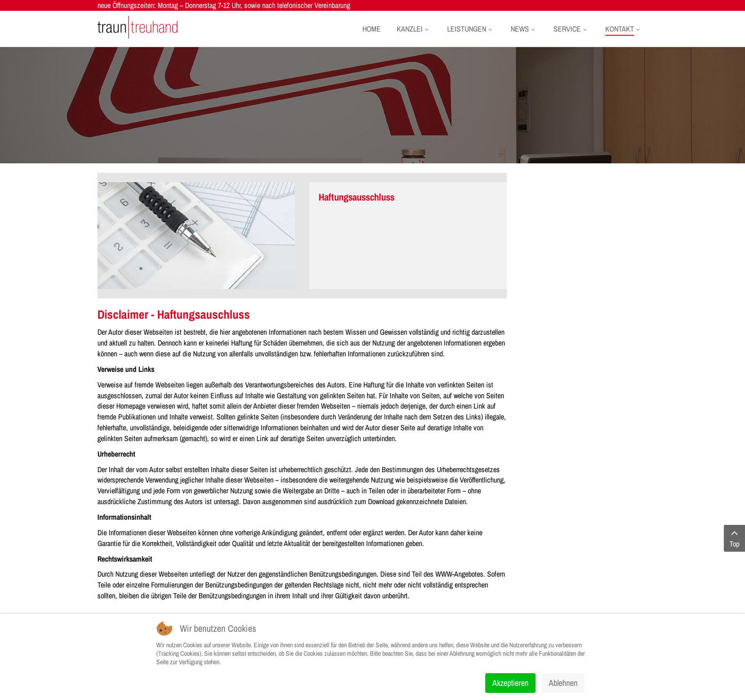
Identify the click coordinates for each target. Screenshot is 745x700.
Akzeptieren (510, 683)
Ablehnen (563, 683)
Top (734, 538)
